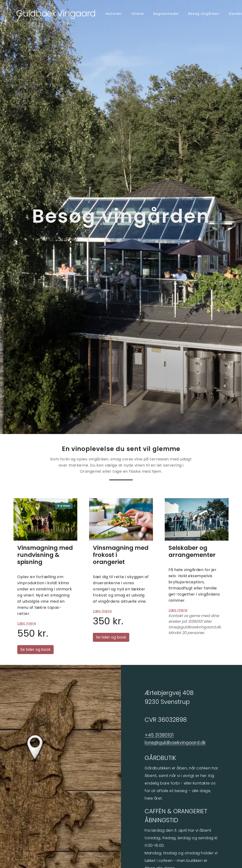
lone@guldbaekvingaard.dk (175, 743)
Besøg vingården (204, 14)
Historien (114, 14)
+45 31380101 (159, 735)
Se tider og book (35, 649)
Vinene (138, 14)
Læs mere (27, 623)
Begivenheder (166, 14)
